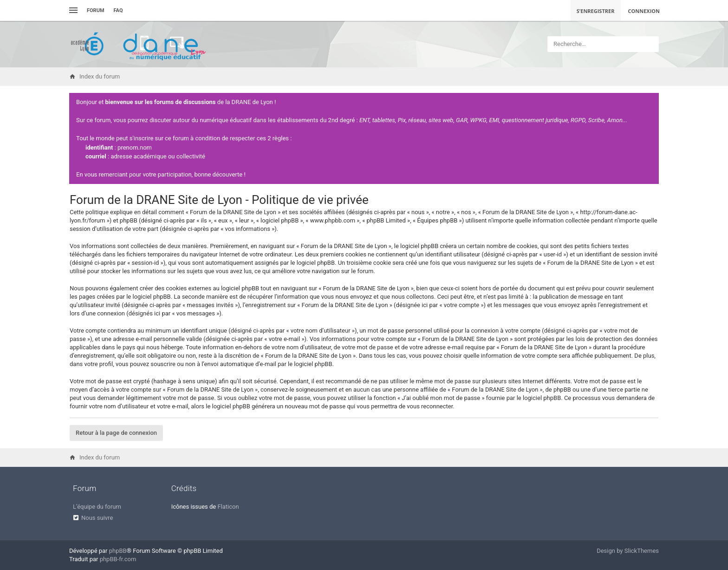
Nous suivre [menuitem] (97, 518)
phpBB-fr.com (118, 559)
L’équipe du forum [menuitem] (97, 507)
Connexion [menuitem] (644, 11)
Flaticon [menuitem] (228, 507)
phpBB (118, 551)
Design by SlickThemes (628, 551)
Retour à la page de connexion (116, 433)
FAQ (118, 10)
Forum (96, 10)
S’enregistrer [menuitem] (596, 11)
